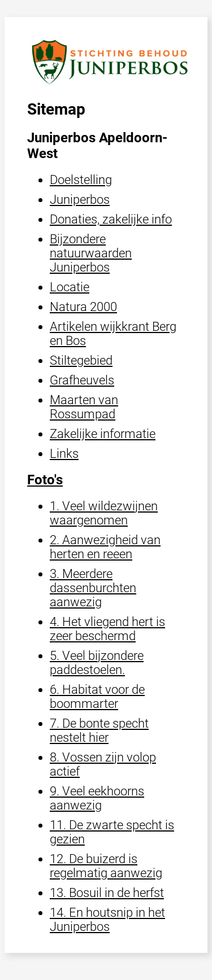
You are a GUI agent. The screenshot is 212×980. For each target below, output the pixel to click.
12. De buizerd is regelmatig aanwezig (106, 866)
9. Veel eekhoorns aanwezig (97, 798)
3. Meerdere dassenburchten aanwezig (93, 588)
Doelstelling (81, 180)
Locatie (70, 287)
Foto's (45, 480)
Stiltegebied (81, 360)
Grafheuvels (82, 380)
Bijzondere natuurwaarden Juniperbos (91, 253)
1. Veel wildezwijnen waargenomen (104, 513)
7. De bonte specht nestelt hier (99, 730)
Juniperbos (80, 200)
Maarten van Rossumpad (84, 407)
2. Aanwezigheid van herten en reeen (105, 547)
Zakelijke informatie (103, 434)
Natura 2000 (83, 307)
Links (64, 454)
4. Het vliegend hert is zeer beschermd (107, 629)
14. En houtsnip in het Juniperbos (107, 920)
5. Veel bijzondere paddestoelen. (97, 663)
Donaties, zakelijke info (111, 219)
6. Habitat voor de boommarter (97, 697)
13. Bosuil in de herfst (107, 893)
